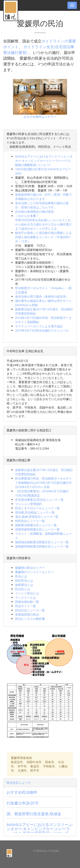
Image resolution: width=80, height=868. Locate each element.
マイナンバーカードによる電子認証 (39, 326)
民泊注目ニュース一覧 (30, 610)
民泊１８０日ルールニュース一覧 (37, 508)
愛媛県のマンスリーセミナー (34, 572)
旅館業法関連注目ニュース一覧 (36, 525)
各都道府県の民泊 (27, 614)
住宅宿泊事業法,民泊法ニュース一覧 (39, 500)
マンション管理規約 (29, 504)
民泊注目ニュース (19, 783)
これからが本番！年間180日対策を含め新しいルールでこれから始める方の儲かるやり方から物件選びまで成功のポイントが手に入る (43, 222)
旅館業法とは (24, 585)
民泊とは (21, 576)
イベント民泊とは (27, 593)
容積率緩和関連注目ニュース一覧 (37, 529)
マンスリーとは (26, 597)
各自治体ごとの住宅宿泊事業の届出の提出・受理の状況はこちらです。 (42, 205)
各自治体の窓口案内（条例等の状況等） (42, 296)
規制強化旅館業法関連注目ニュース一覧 (42, 542)
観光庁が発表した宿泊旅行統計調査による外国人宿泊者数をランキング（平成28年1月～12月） (43, 237)
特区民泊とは (24, 580)
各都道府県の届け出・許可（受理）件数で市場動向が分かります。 (43, 197)
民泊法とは (23, 589)
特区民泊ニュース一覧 (30, 521)
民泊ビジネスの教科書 (30, 619)
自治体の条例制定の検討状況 (34, 212)
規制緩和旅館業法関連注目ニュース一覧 (42, 546)
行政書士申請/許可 (23, 803)
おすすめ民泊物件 (22, 792)
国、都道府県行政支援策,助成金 (34, 814)
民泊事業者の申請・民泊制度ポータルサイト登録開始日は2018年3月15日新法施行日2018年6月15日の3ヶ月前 (43, 483)
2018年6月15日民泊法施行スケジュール (42, 330)
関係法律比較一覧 (27, 602)
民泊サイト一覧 (26, 606)
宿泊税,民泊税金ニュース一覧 (35, 512)
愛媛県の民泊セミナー (30, 568)
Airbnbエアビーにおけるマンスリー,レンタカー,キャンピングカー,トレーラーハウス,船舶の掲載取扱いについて (44, 161)
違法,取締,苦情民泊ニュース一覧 (37, 517)
